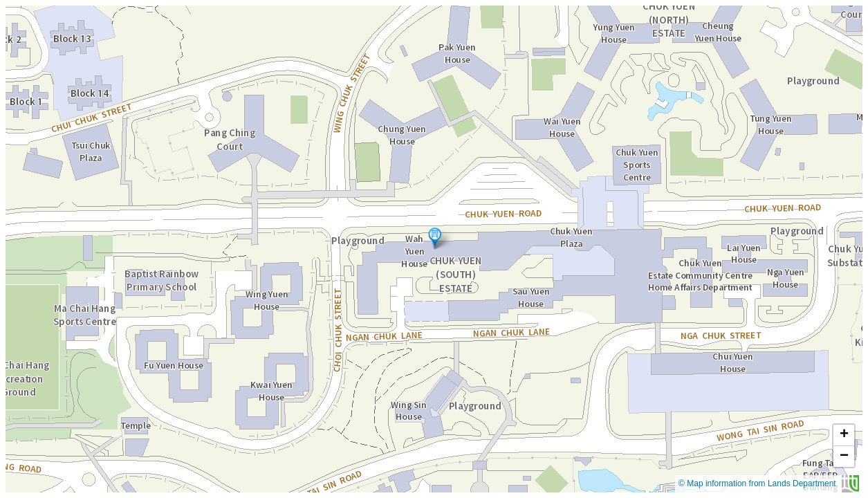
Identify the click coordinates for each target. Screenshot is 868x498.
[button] (435, 238)
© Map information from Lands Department (769, 484)
